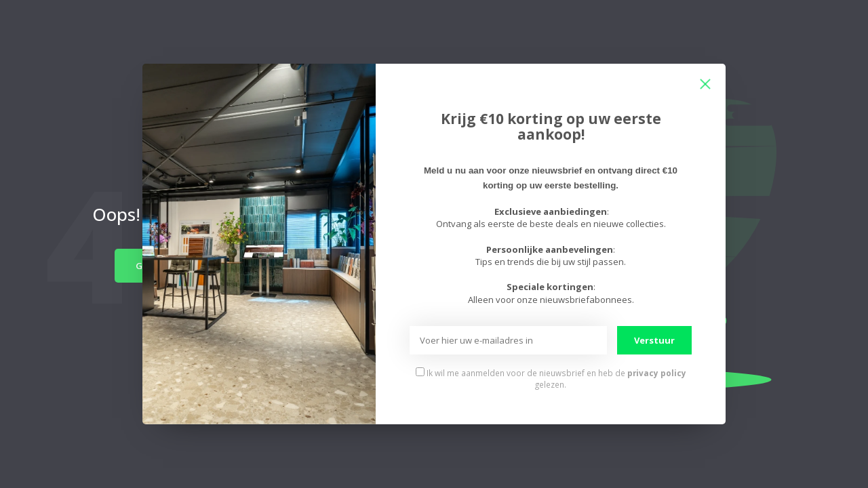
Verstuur (654, 340)
